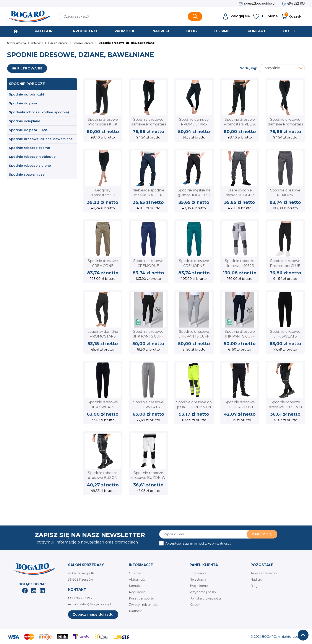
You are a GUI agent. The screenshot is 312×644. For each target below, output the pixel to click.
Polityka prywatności (205, 598)
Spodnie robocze (27, 84)
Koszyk (195, 605)
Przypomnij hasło (203, 592)
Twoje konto (199, 586)
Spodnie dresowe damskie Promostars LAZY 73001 (285, 124)
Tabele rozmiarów (264, 573)
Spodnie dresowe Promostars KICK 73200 (103, 124)
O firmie (135, 573)
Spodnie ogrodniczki (26, 94)
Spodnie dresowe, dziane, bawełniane (41, 139)
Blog (254, 586)
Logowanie (198, 573)
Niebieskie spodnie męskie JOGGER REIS (148, 195)
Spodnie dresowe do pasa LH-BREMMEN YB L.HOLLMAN (194, 407)
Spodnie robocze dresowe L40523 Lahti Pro (240, 266)
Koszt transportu (141, 598)
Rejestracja (198, 580)
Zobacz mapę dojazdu (93, 614)
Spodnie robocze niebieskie (32, 157)
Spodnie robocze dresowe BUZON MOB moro (103, 478)
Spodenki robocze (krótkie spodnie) (39, 112)
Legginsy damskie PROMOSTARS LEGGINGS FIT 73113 (103, 336)
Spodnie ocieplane (25, 121)
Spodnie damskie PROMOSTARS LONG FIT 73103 (194, 124)
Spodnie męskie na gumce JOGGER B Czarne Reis (194, 195)
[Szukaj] (131, 16)
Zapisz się (262, 534)
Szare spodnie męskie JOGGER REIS (240, 195)
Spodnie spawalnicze (27, 174)
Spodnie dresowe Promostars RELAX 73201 (240, 124)
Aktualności (138, 580)
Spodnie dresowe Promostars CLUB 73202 (285, 266)
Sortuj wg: (249, 68)
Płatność (136, 611)
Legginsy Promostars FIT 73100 (103, 195)
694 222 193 (296, 3)
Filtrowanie (27, 68)
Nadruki (256, 580)
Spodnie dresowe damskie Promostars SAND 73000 (148, 124)
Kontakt (135, 586)
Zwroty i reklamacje (144, 605)
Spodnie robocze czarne (29, 148)
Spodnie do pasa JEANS (29, 130)
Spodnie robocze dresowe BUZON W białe (148, 478)
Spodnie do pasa (23, 103)
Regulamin (137, 592)
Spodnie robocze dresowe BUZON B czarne (285, 407)
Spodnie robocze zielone (30, 166)
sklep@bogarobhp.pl (260, 3)
